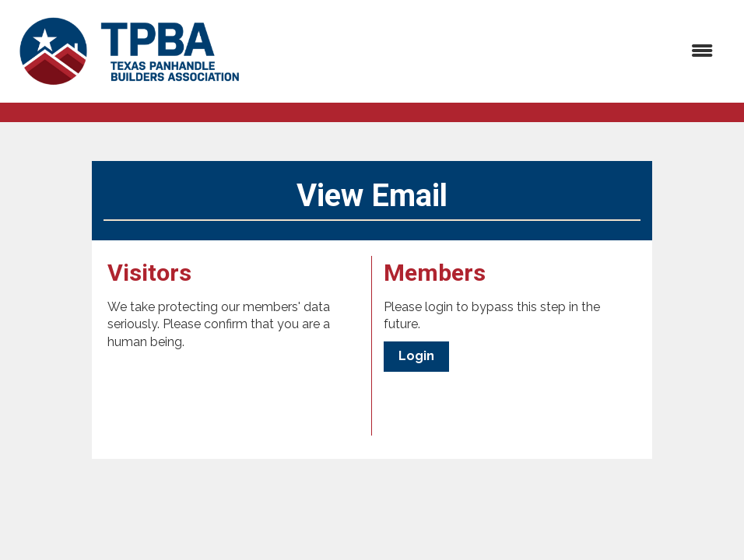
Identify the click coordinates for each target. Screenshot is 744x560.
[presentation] (226, 390)
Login (416, 356)
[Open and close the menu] (489, 52)
